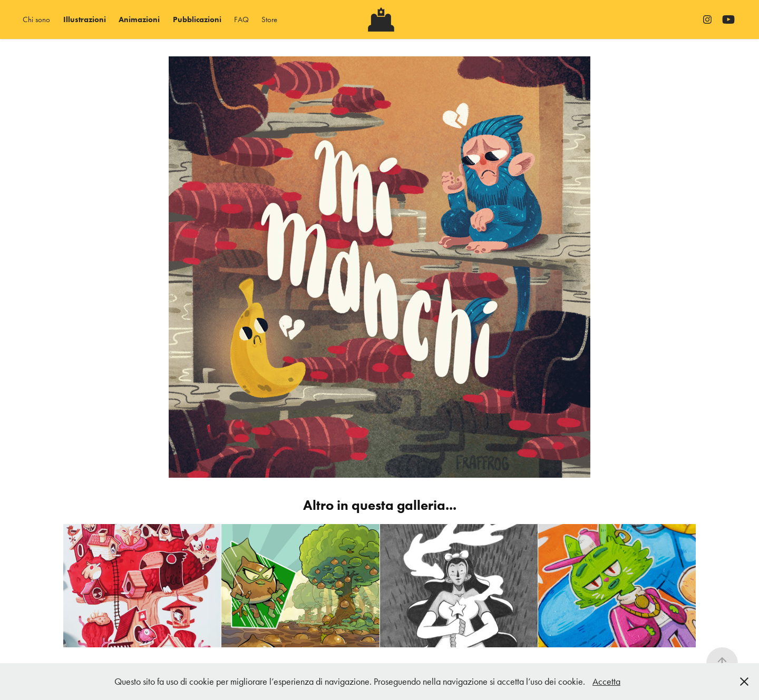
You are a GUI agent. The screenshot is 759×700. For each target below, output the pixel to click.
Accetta (606, 682)
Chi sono (36, 19)
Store (269, 19)
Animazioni (139, 19)
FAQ (241, 19)
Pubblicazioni (197, 19)
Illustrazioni (85, 19)
